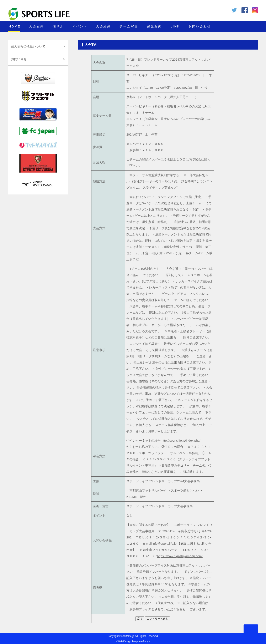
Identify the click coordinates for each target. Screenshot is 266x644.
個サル (58, 26)
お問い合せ (19, 59)
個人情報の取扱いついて (28, 46)
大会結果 (103, 26)
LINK (175, 26)
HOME (14, 26)
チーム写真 (129, 26)
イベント (80, 26)
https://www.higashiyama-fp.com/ (180, 556)
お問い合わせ (200, 26)
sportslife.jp (128, 636)
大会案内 (37, 26)
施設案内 (154, 26)
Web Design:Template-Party (133, 642)
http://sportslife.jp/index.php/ (181, 440)
